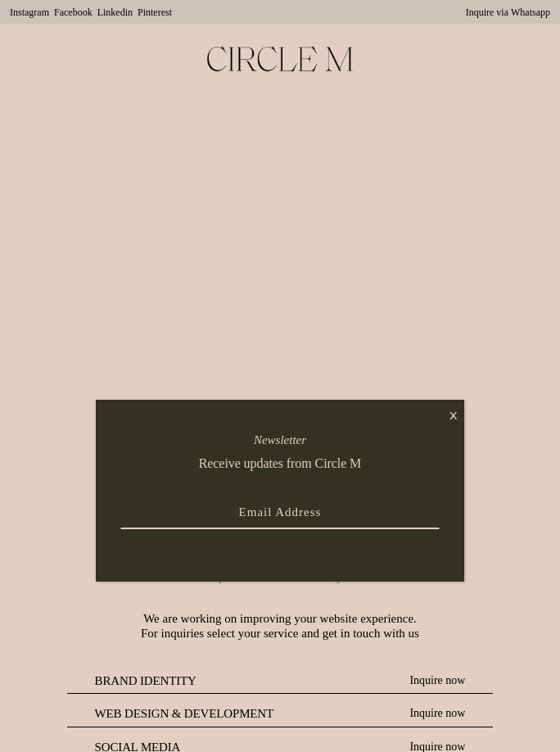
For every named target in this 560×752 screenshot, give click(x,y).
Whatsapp (531, 12)
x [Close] (454, 414)
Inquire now (437, 680)
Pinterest (155, 12)
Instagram (29, 12)
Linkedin (115, 12)
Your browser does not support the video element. (280, 249)
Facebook (73, 12)
